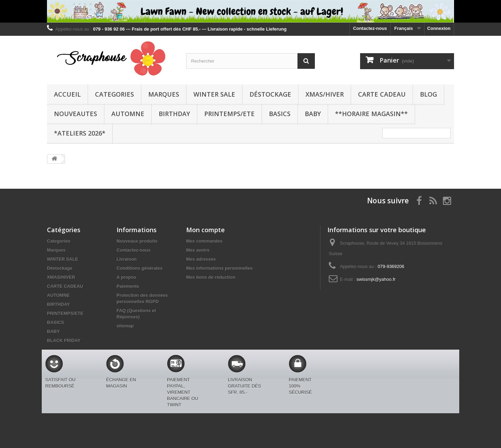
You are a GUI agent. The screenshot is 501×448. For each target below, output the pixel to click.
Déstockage (270, 94)
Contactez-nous (370, 28)
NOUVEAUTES (75, 114)
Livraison (127, 259)
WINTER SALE (214, 94)
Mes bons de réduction (211, 277)
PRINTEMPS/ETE (229, 114)
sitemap (125, 326)
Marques (164, 94)
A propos (126, 277)
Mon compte (205, 230)
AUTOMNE (128, 114)
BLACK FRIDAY (64, 340)
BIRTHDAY (174, 114)
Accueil (67, 94)
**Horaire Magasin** (371, 114)
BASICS (280, 114)
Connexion (439, 28)
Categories (114, 94)
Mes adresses (201, 259)
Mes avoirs (198, 250)
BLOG (428, 94)
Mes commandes (204, 241)
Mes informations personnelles (219, 268)
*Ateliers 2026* (80, 133)
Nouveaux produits (137, 241)
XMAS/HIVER (325, 94)
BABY (313, 114)
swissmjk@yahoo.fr (376, 279)
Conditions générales (140, 268)
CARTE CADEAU (382, 94)
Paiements (128, 286)
